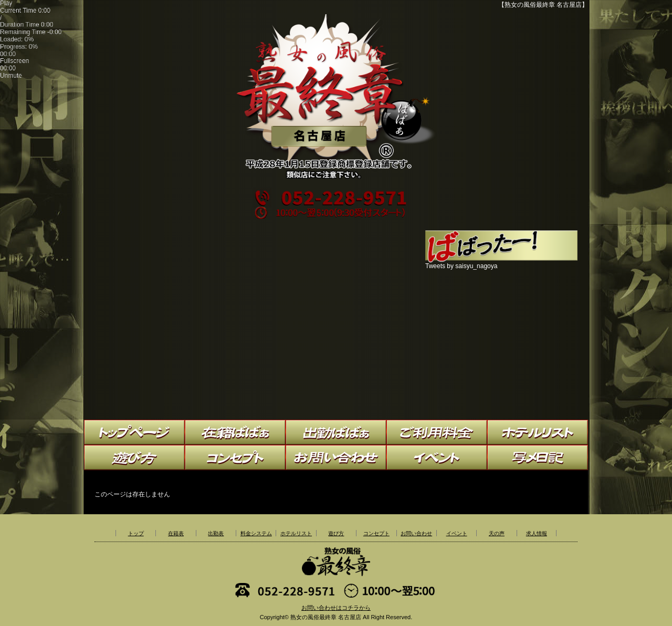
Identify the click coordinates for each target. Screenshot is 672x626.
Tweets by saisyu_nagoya (461, 266)
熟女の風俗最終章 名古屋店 (326, 617)
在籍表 (176, 533)
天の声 (497, 533)
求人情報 (537, 533)
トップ (136, 533)
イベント (457, 533)
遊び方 (336, 533)
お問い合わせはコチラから (336, 608)
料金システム (256, 533)
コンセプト (376, 533)
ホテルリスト (296, 533)
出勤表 (216, 533)
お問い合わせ (416, 533)
